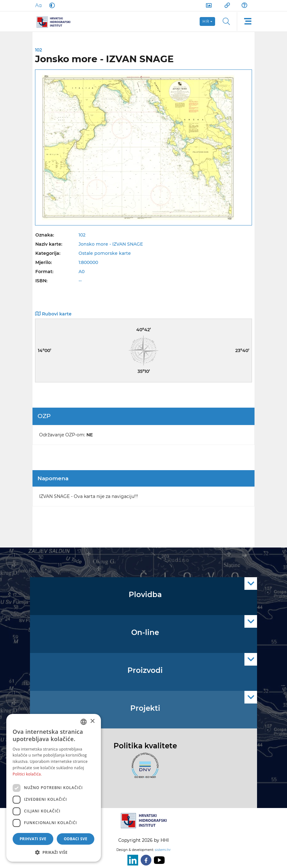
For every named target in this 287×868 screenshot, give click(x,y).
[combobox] (84, 722)
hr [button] (206, 21)
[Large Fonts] (38, 5)
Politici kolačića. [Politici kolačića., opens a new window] (27, 774)
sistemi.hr (163, 850)
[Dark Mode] (51, 5)
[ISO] (143, 769)
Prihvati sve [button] (33, 839)
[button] (54, 852)
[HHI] (56, 21)
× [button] (92, 721)
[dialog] (54, 788)
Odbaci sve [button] (76, 839)
